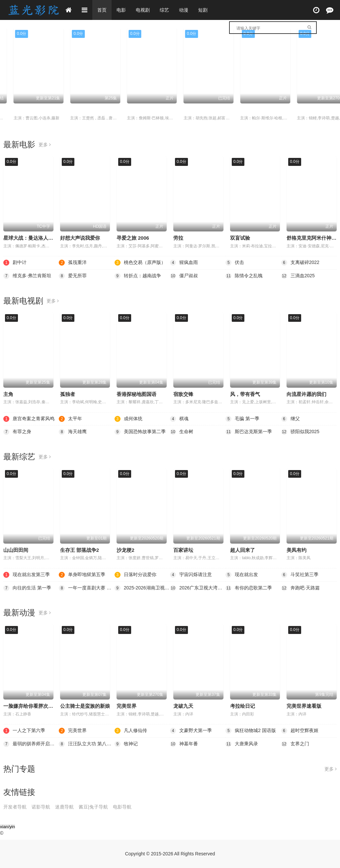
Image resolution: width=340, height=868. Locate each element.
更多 (45, 145)
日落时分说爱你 (135, 575)
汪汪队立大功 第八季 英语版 (86, 744)
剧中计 (181, 110)
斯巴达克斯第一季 (249, 432)
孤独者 (68, 394)
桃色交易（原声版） (140, 263)
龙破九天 (183, 706)
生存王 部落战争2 (80, 550)
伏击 (235, 263)
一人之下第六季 (78, 110)
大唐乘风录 (242, 744)
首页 (102, 10)
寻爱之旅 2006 (133, 238)
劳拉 (178, 238)
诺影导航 (41, 807)
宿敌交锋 (183, 394)
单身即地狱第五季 (82, 575)
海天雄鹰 (73, 432)
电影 (121, 10)
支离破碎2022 (300, 263)
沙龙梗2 (125, 550)
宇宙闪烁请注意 (191, 575)
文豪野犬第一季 (191, 731)
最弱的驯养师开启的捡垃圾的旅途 (31, 744)
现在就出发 (242, 575)
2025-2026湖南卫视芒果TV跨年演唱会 (142, 588)
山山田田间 (16, 550)
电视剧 (143, 10)
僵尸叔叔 (184, 276)
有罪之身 (17, 432)
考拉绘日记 (243, 706)
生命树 (182, 432)
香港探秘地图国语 (136, 394)
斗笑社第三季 (300, 575)
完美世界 (127, 706)
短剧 (203, 10)
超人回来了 (243, 550)
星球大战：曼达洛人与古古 (33, 238)
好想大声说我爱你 (80, 238)
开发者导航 (15, 807)
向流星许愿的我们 (306, 394)
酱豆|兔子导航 (93, 807)
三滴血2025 (298, 276)
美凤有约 (297, 550)
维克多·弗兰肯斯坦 (27, 276)
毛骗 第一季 (242, 419)
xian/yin (7, 827)
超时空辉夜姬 (300, 731)
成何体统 (127, 110)
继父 (291, 419)
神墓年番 (184, 744)
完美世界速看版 (304, 706)
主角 (8, 394)
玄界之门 (295, 744)
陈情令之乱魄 (244, 276)
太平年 (11, 110)
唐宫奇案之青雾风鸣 (29, 419)
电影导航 (122, 807)
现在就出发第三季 (27, 575)
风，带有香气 (245, 394)
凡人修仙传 (131, 731)
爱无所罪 (73, 276)
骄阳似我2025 (300, 432)
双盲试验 (240, 238)
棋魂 (235, 110)
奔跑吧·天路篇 (300, 588)
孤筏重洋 (297, 110)
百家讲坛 (183, 550)
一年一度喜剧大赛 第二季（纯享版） (86, 588)
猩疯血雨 (184, 263)
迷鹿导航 (64, 807)
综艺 (164, 10)
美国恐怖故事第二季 (140, 432)
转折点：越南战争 (138, 276)
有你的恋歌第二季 (249, 588)
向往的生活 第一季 (27, 588)
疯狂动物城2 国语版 (251, 731)
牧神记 (126, 744)
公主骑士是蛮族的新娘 (85, 706)
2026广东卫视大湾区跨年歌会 (198, 588)
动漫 (184, 10)
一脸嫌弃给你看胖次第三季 (33, 706)
